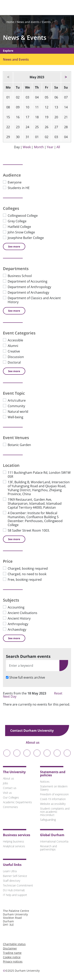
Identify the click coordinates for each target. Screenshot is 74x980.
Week (27, 147)
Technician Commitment (18, 885)
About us (35, 742)
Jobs (6, 783)
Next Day (12, 696)
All (58, 147)
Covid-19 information (53, 799)
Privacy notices (13, 961)
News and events (28, 22)
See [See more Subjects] (14, 638)
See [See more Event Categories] (14, 371)
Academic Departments (17, 802)
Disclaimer (10, 948)
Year (50, 147)
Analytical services (14, 846)
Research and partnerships (48, 848)
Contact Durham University (35, 731)
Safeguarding (48, 820)
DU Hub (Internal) (14, 890)
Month (39, 147)
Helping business (14, 841)
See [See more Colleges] (14, 246)
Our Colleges (11, 797)
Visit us (7, 793)
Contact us (10, 788)
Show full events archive (27, 677)
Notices (45, 782)
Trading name (12, 953)
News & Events (25, 38)
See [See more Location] (14, 539)
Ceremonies (10, 807)
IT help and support (15, 895)
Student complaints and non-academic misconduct (55, 812)
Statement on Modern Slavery (54, 788)
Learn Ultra (10, 871)
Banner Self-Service (15, 876)
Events (46, 22)
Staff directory (12, 881)
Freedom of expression (54, 794)
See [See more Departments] (14, 311)
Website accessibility (53, 804)
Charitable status (14, 944)
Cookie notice (12, 957)
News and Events (16, 59)
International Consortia (54, 841)
